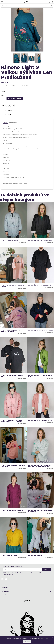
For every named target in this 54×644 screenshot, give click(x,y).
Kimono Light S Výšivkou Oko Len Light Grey (40, 511)
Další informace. (44, 638)
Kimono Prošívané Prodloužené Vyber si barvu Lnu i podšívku (12, 421)
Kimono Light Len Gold (9, 555)
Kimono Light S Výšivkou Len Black (41, 240)
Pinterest (13, 105)
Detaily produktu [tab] (13, 122)
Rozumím (27, 641)
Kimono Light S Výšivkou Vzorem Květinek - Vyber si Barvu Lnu (40, 466)
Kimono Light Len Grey (36, 555)
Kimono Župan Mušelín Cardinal (12, 510)
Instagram (6, 579)
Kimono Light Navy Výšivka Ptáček (41, 330)
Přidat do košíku (15, 99)
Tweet (9, 105)
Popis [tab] (6, 122)
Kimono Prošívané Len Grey (11, 240)
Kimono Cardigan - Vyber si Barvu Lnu (40, 376)
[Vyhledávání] (27, 6)
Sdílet (6, 105)
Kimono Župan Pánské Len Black (40, 285)
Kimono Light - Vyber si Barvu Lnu (40, 420)
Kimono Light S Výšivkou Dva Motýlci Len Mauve (11, 331)
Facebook (2, 579)
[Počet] (3, 98)
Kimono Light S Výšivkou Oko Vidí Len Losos (13, 466)
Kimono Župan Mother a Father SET (12, 376)
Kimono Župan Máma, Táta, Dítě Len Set (12, 286)
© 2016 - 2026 (27, 603)
